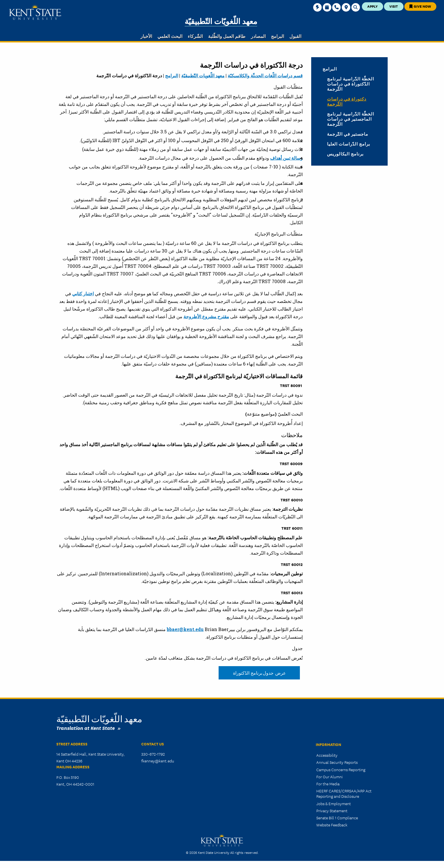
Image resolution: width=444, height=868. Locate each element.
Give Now (420, 6)
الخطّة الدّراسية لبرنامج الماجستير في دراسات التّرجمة (351, 119)
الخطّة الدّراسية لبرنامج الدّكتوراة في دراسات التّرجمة (351, 84)
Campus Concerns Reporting (341, 769)
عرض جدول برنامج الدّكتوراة (259, 673)
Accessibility (327, 755)
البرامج (172, 75)
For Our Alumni (329, 777)
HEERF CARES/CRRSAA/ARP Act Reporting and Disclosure (344, 793)
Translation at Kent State (86, 728)
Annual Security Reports (337, 762)
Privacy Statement (332, 811)
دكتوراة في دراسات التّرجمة (347, 101)
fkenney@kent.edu (158, 761)
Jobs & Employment (334, 803)
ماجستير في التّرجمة (348, 134)
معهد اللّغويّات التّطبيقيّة (221, 21)
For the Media (328, 784)
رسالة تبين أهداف (286, 158)
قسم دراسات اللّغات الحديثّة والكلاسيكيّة (265, 75)
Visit (394, 6)
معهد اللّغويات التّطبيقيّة (203, 75)
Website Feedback (332, 825)
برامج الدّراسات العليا (349, 144)
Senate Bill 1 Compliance (337, 818)
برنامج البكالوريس (345, 154)
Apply (373, 6)
